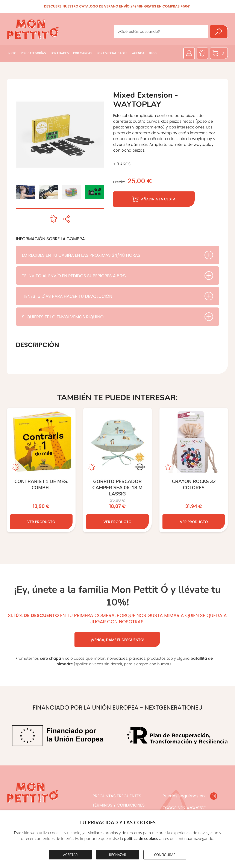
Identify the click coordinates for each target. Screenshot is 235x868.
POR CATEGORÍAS (33, 53)
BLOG (153, 53)
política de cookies (141, 838)
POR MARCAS (83, 53)
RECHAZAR (118, 855)
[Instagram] (214, 796)
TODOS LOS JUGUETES (184, 808)
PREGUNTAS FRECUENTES (117, 796)
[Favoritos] (202, 53)
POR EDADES (60, 53)
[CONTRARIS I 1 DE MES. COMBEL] (41, 470)
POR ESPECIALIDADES (112, 53)
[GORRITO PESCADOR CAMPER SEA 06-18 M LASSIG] (117, 470)
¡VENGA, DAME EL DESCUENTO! (117, 640)
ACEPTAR (70, 855)
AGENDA (138, 53)
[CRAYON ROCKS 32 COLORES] (194, 470)
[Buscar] (219, 31)
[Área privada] (189, 53)
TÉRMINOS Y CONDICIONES (119, 805)
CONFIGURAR (165, 855)
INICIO (12, 53)
